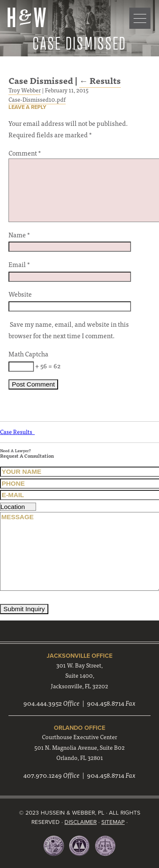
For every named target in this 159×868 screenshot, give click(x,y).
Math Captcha (28, 354)
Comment (25, 153)
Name (19, 235)
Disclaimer (81, 822)
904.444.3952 (43, 703)
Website (20, 294)
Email (19, 264)
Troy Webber (25, 90)
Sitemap (113, 822)
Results (100, 80)
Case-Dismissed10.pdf (37, 99)
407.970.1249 (43, 775)
